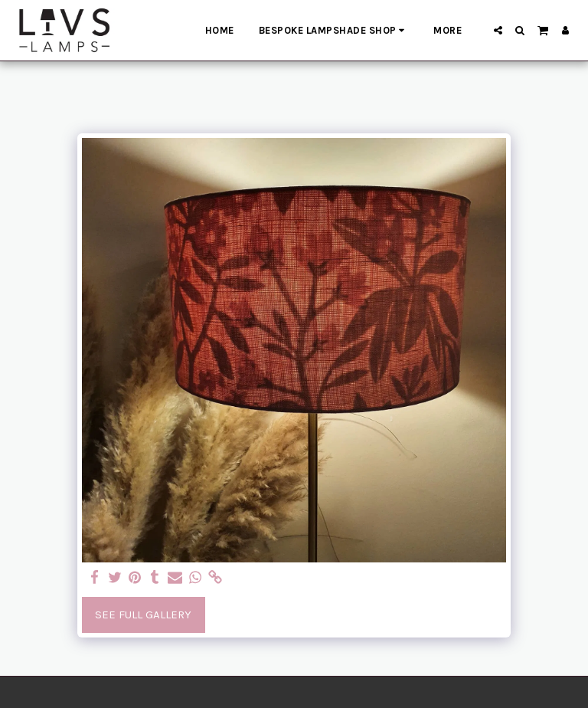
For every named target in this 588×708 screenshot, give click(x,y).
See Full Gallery (143, 615)
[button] (498, 30)
